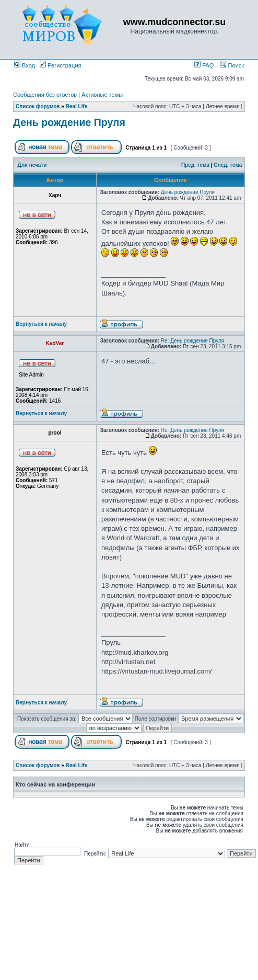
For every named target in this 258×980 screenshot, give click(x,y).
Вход (25, 65)
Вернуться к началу (41, 324)
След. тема (228, 165)
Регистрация (60, 65)
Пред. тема (195, 165)
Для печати (32, 165)
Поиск (232, 65)
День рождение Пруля (69, 122)
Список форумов (38, 106)
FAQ (204, 65)
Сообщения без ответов (45, 95)
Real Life (77, 106)
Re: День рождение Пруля (192, 341)
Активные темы (102, 95)
